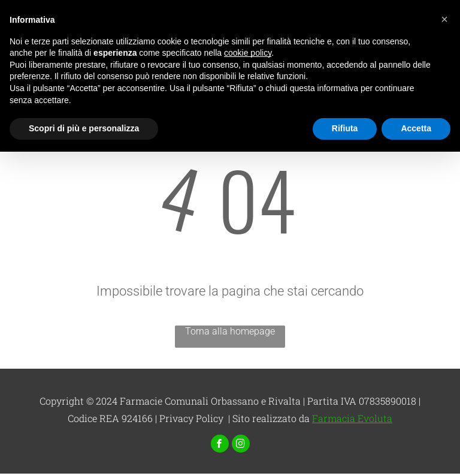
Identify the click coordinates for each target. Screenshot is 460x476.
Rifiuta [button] (345, 128)
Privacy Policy (191, 418)
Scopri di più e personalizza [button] (84, 128)
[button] (444, 19)
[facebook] (220, 445)
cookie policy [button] (248, 53)
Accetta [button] (416, 128)
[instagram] (241, 445)
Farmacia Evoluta (352, 418)
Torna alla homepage (230, 331)
